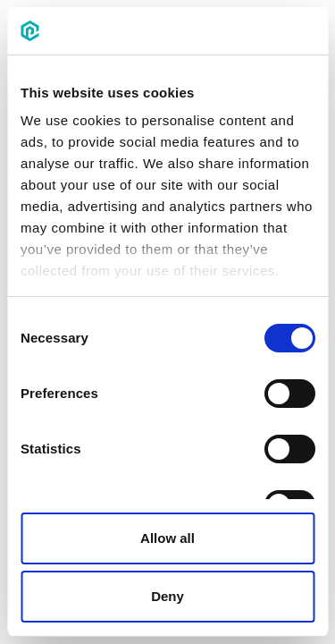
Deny (167, 596)
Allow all (167, 538)
